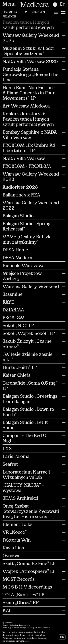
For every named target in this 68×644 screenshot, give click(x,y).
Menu (9, 4)
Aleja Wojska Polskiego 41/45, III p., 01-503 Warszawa (29, 628)
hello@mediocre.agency (20, 625)
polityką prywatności (18, 641)
